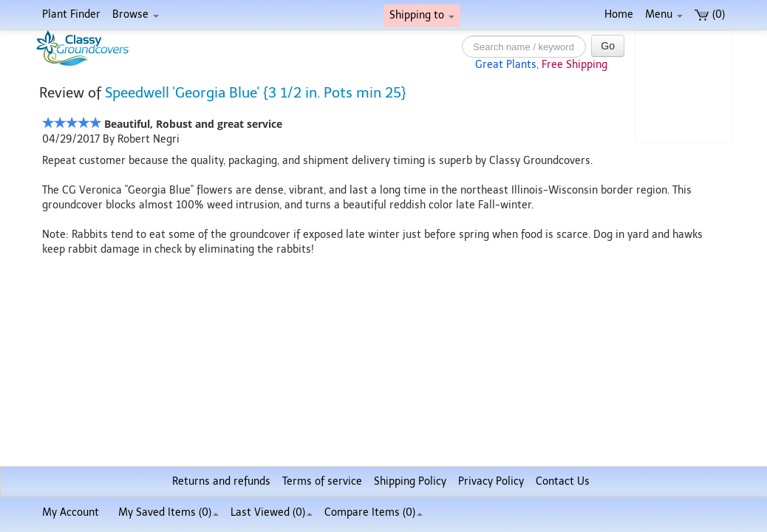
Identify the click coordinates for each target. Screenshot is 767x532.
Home (619, 14)
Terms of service (322, 481)
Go (608, 46)
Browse (136, 14)
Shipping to (422, 15)
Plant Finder (71, 14)
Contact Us (563, 481)
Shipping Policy (410, 481)
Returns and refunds (221, 481)
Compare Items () (374, 512)
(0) (710, 14)
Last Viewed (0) (272, 512)
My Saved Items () (168, 512)
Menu (664, 14)
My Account (71, 512)
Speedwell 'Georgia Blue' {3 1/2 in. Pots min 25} (256, 93)
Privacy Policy (491, 481)
